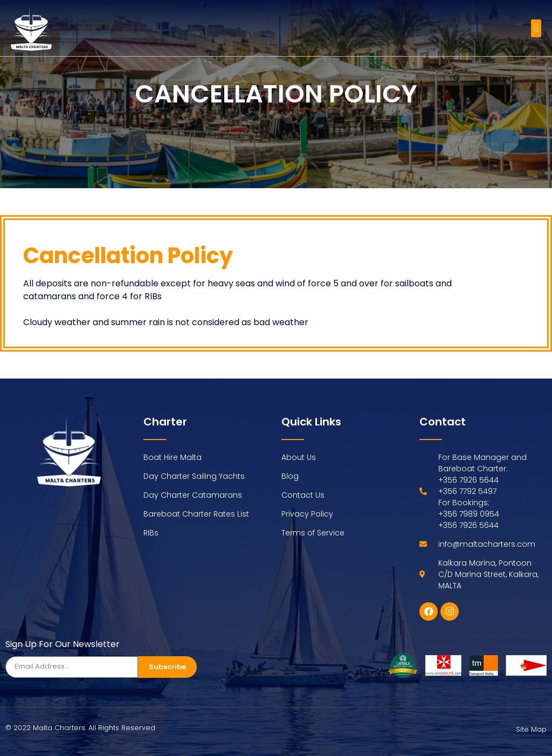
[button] (536, 28)
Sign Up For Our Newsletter (63, 645)
